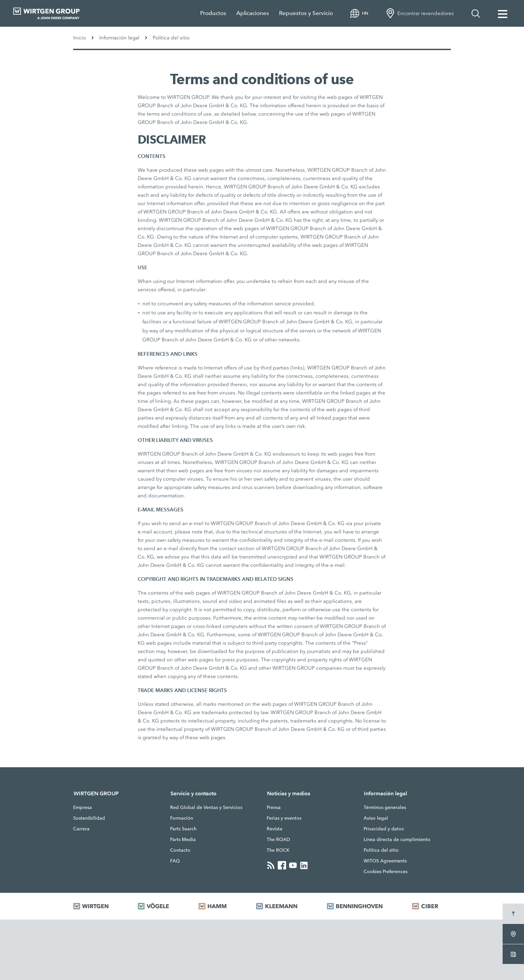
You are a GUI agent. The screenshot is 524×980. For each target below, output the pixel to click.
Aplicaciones (253, 13)
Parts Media (183, 839)
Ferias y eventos (284, 818)
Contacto (180, 850)
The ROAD (278, 839)
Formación (182, 818)
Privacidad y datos (384, 829)
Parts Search (183, 829)
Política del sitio (381, 850)
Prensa (274, 807)
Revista (275, 829)
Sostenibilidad (89, 818)
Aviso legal (376, 818)
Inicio (80, 38)
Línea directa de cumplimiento (397, 839)
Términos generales (385, 807)
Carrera (81, 829)
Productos (213, 13)
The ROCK (278, 850)
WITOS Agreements (385, 861)
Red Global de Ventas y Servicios (206, 807)
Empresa (83, 807)
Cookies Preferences (385, 871)
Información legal (119, 38)
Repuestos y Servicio (306, 13)
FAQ (175, 861)
